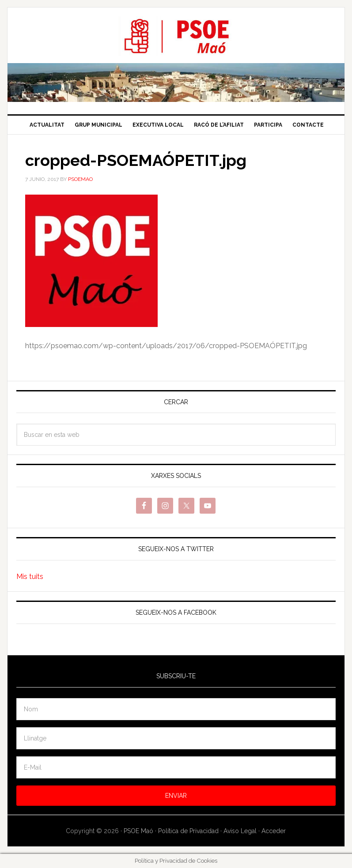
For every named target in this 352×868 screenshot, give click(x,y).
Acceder (274, 831)
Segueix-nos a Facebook (176, 612)
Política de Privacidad (188, 831)
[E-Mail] (176, 767)
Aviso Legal (240, 831)
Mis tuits (30, 577)
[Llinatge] (176, 738)
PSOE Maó (176, 36)
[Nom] (176, 709)
